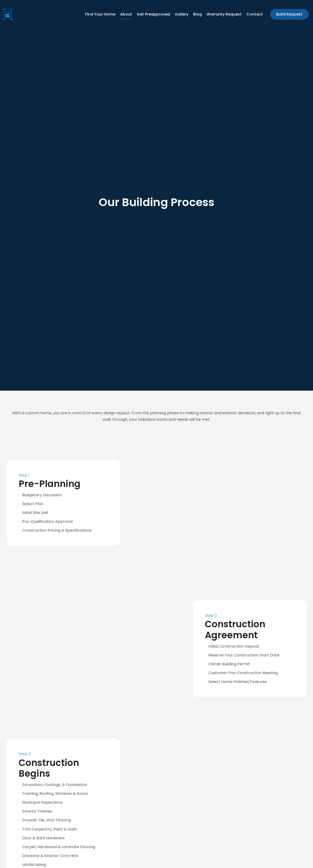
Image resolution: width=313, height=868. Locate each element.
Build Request (289, 14)
